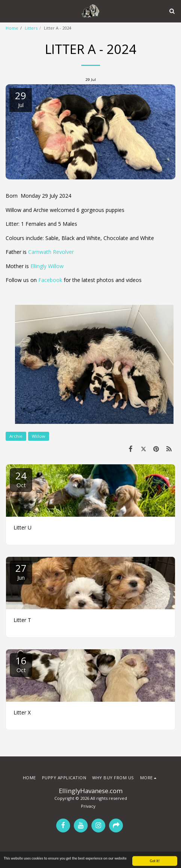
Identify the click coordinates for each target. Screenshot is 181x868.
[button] (8, 11)
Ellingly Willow (47, 266)
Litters (31, 28)
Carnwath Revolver (51, 252)
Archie (16, 436)
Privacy (88, 806)
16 (21, 664)
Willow (39, 436)
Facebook (50, 280)
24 (21, 479)
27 (21, 571)
